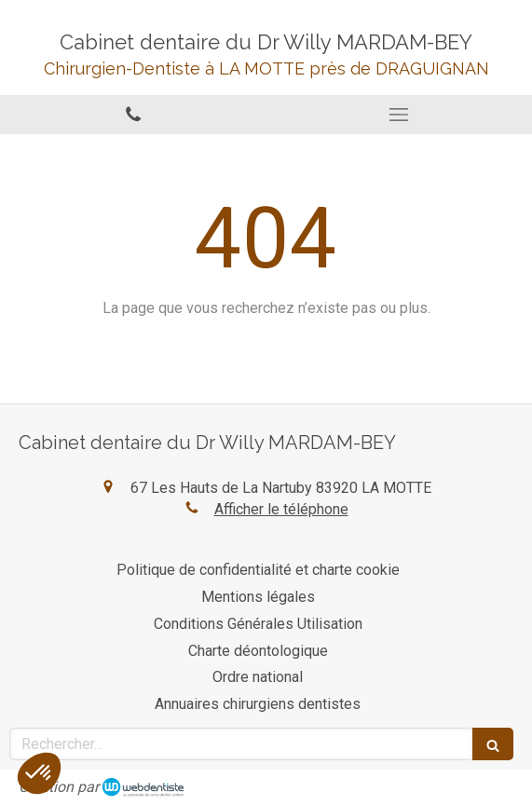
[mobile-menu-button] (400, 115)
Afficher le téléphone (281, 509)
